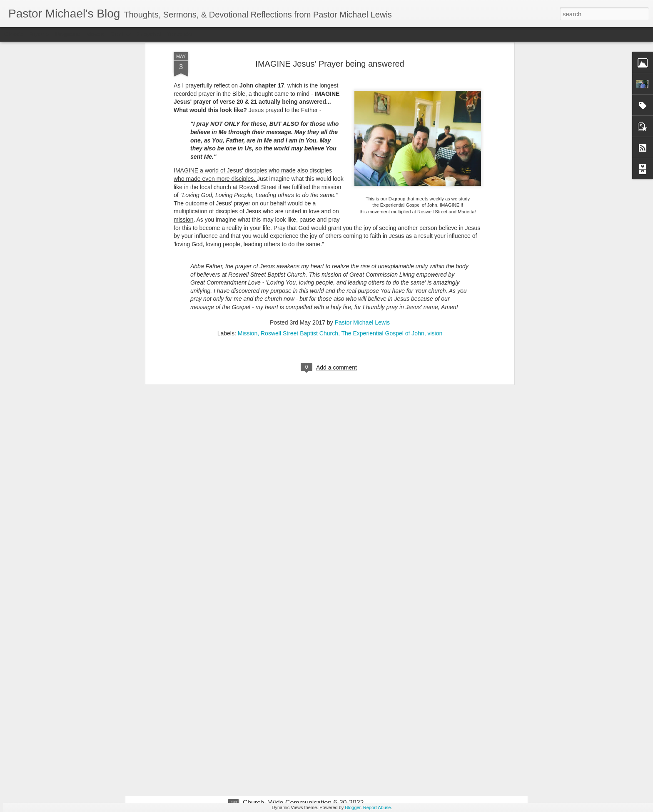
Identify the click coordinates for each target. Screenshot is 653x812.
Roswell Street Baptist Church (299, 180)
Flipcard (39, 34)
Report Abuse (377, 807)
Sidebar (121, 34)
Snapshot (149, 34)
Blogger (353, 807)
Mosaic (95, 34)
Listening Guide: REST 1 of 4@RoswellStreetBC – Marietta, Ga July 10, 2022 (317, 617)
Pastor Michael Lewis (362, 169)
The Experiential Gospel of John (383, 180)
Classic (14, 34)
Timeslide (179, 34)
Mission (248, 180)
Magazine (68, 34)
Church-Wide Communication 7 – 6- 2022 (304, 708)
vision (435, 180)
